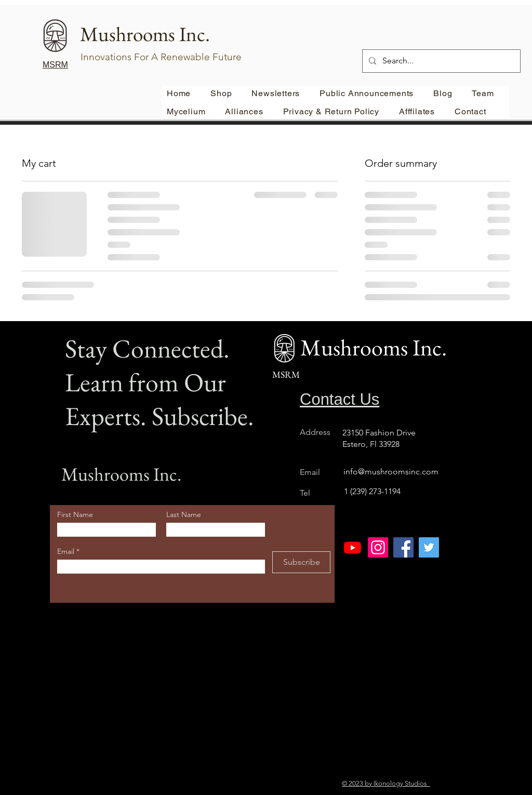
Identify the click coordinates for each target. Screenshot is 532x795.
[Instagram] (378, 547)
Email (67, 551)
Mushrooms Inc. (121, 474)
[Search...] (440, 61)
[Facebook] (403, 547)
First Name (75, 514)
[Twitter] (429, 547)
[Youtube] (353, 547)
